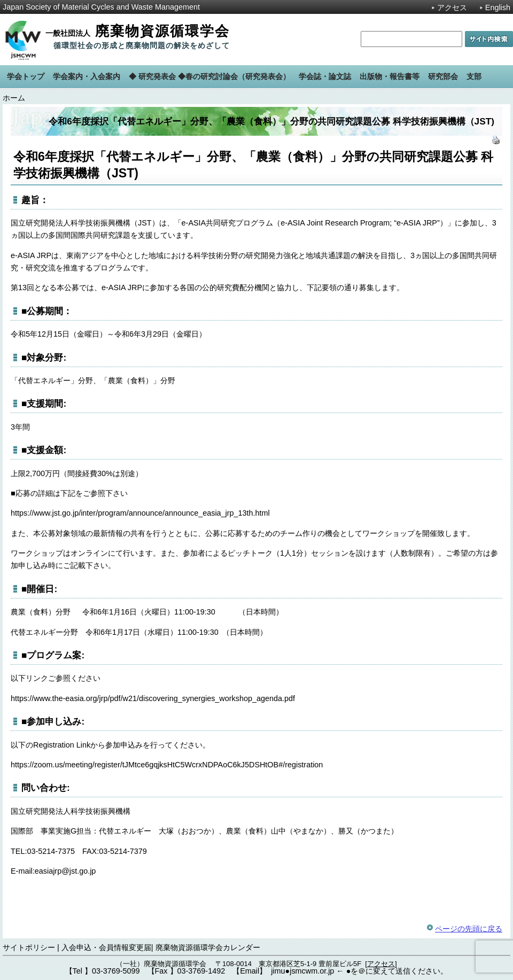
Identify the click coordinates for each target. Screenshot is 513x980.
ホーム (14, 98)
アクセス (452, 7)
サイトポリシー (29, 947)
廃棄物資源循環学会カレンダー (208, 947)
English (498, 7)
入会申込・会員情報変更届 (106, 947)
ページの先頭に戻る (469, 929)
